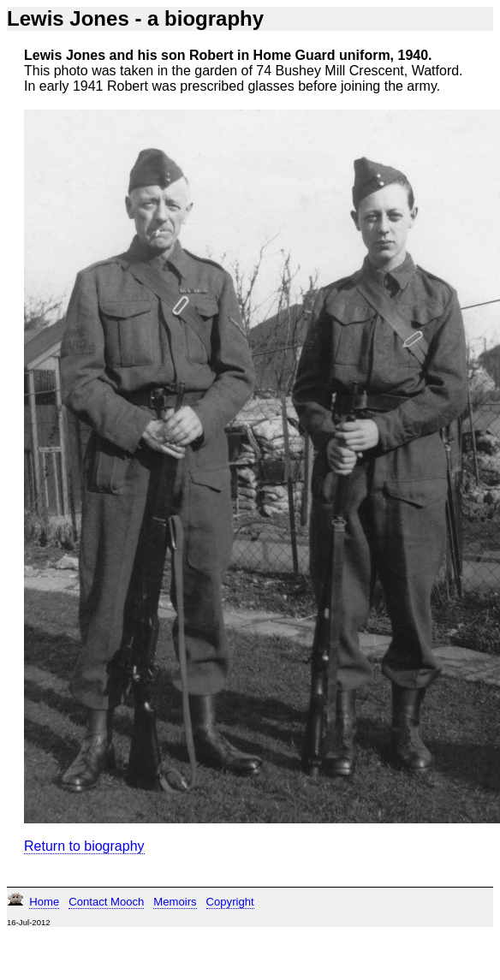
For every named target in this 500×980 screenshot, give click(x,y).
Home (44, 902)
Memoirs (175, 902)
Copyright (230, 902)
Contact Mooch (106, 902)
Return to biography (84, 846)
